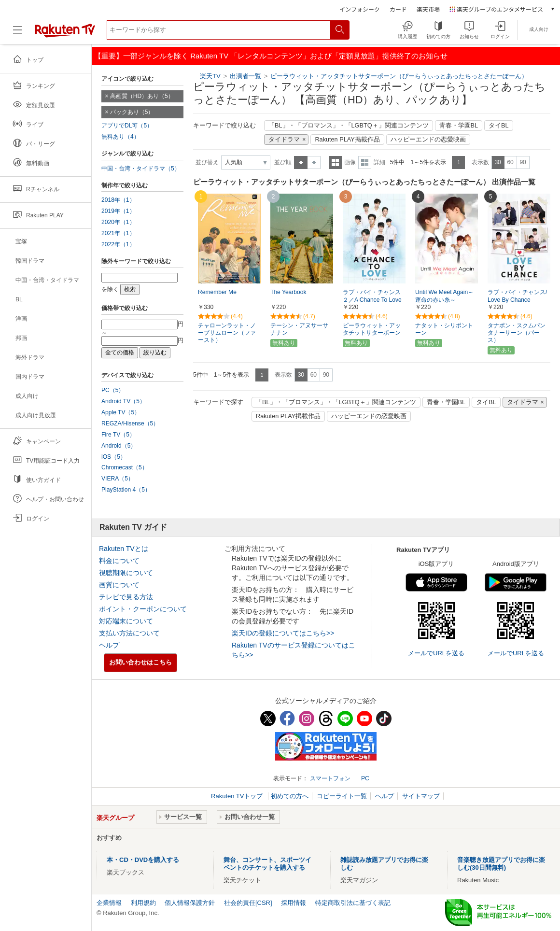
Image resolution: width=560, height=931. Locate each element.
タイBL (499, 126)
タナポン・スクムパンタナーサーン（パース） (517, 333)
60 (510, 162)
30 (497, 162)
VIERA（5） (118, 479)
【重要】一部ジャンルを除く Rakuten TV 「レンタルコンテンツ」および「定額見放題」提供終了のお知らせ (271, 56)
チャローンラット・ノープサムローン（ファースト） (227, 333)
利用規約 (143, 903)
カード (398, 9)
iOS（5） (114, 457)
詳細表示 (365, 162)
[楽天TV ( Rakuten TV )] (65, 34)
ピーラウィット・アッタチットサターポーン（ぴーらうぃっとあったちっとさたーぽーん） (399, 76)
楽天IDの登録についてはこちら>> (283, 633)
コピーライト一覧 (342, 796)
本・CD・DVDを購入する (143, 860)
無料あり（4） (120, 137)
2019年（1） (118, 211)
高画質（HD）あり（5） (142, 96)
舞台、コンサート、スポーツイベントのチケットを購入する (267, 864)
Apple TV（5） (121, 412)
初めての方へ (290, 796)
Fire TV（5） (118, 435)
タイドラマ (284, 140)
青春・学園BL (459, 126)
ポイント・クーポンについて (143, 609)
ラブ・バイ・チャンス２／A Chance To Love (372, 296)
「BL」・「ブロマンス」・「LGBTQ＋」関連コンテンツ (349, 126)
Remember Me (217, 292)
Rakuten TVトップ (238, 796)
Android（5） (119, 446)
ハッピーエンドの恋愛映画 (428, 140)
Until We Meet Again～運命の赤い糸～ (444, 296)
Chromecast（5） (125, 467)
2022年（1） (118, 244)
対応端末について (126, 621)
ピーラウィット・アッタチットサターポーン (372, 329)
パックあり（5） (132, 112)
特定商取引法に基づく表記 (353, 903)
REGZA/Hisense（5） (130, 423)
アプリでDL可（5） (127, 126)
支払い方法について (129, 633)
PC (365, 778)
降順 (314, 162)
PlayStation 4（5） (126, 490)
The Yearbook (288, 292)
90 (523, 162)
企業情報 (109, 903)
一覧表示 (335, 162)
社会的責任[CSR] (248, 903)
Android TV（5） (123, 401)
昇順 (301, 162)
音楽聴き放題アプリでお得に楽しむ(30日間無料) (501, 864)
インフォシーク (360, 9)
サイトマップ (421, 796)
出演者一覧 (245, 76)
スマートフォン (330, 778)
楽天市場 (428, 9)
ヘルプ (109, 645)
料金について (119, 561)
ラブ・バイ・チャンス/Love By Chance (517, 296)
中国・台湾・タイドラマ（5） (141, 169)
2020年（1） (118, 222)
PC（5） (113, 390)
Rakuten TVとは (124, 549)
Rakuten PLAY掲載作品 (347, 140)
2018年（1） (118, 200)
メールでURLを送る (436, 653)
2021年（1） (118, 233)
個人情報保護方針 (190, 903)
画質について (119, 585)
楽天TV (210, 76)
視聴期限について (126, 573)
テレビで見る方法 (126, 597)
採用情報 (294, 903)
